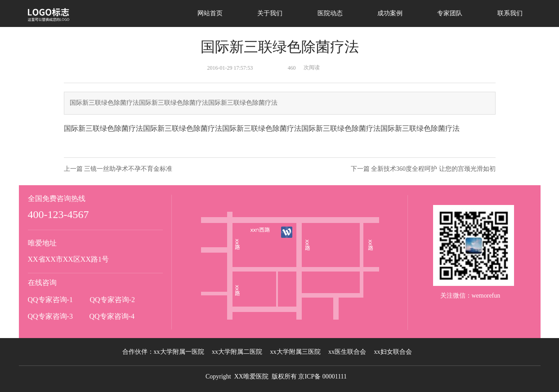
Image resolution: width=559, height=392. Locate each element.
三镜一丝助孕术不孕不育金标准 (128, 169)
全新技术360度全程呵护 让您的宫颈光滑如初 (433, 169)
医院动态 (330, 13)
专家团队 (450, 13)
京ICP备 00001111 (322, 376)
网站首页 (210, 13)
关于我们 (270, 13)
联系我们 (510, 13)
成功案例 (390, 13)
